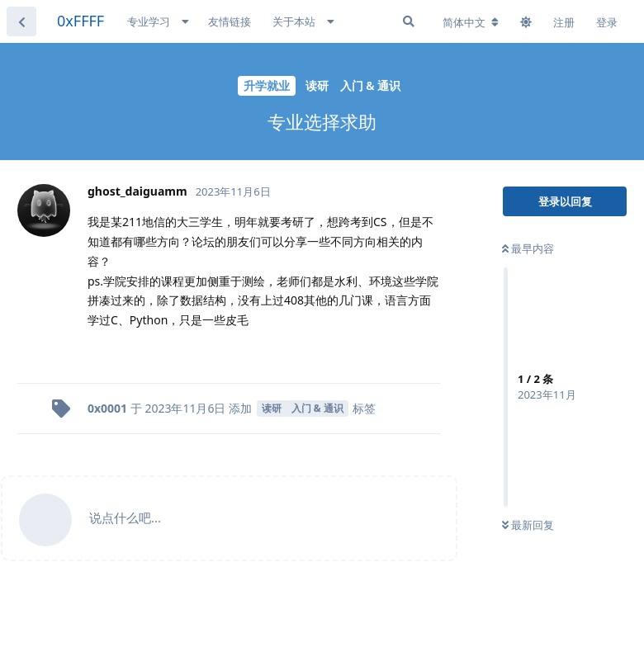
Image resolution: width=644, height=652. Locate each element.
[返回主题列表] (21, 21)
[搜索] (409, 21)
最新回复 (528, 525)
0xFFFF (80, 21)
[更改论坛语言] (471, 22)
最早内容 (528, 248)
